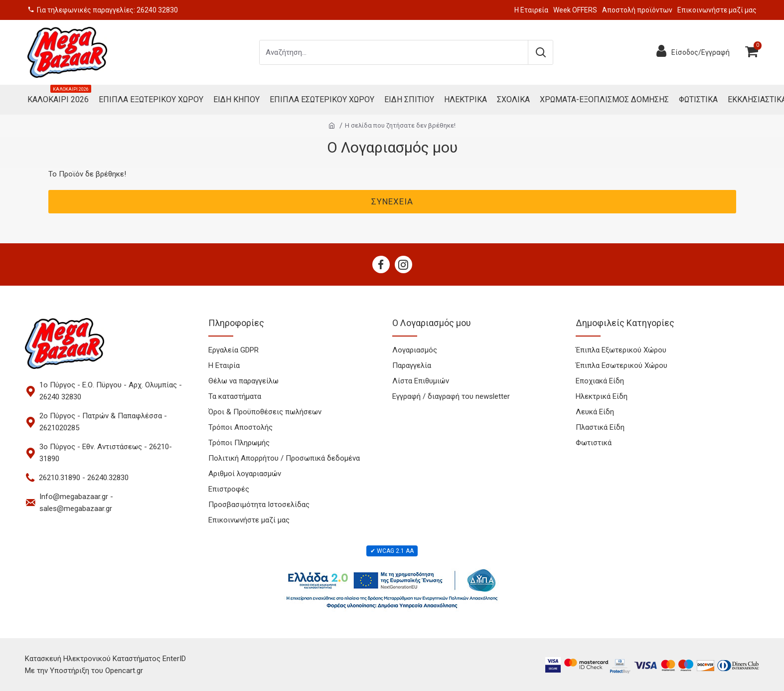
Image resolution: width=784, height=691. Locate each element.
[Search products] (394, 52)
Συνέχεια (392, 201)
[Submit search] (540, 52)
